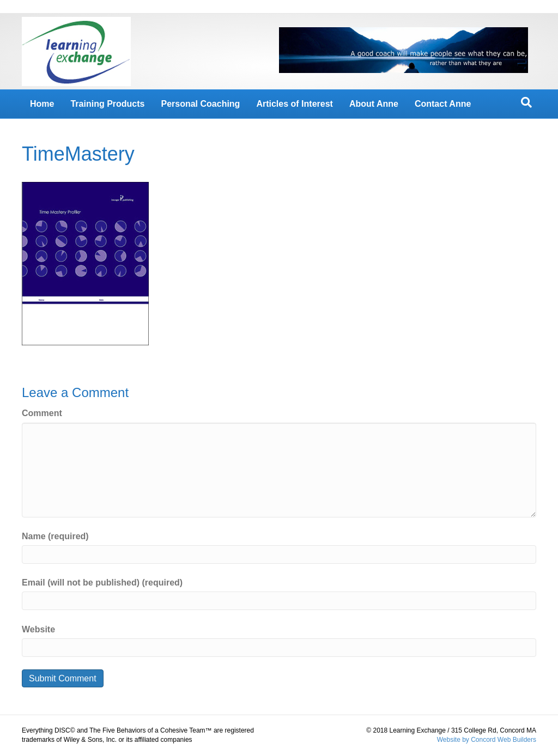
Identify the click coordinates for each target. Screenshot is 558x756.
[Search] (526, 102)
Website (38, 629)
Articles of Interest (294, 104)
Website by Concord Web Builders (487, 740)
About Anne (374, 104)
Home (42, 104)
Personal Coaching (200, 104)
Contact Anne (443, 104)
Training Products (107, 104)
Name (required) (55, 536)
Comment (42, 413)
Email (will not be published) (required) (102, 583)
